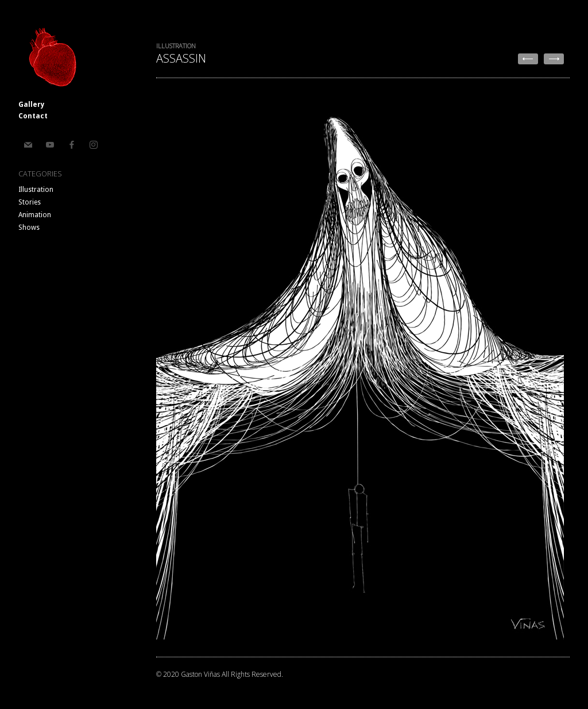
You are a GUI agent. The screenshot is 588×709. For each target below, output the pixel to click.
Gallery (31, 105)
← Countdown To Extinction (528, 59)
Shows (29, 228)
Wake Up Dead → (554, 59)
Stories (30, 202)
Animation (35, 215)
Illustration (36, 190)
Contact (33, 116)
